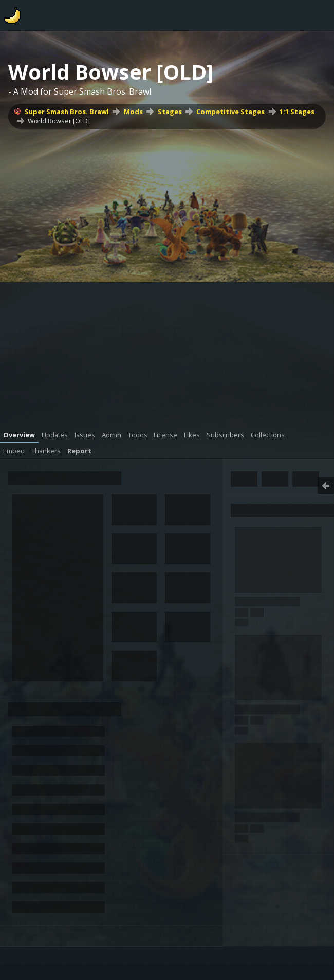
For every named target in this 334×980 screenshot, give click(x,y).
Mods (133, 112)
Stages (170, 112)
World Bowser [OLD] (59, 121)
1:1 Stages (297, 112)
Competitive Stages (230, 112)
